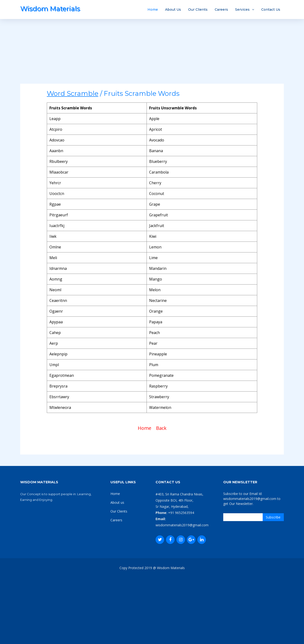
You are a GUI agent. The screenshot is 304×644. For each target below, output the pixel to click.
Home (153, 10)
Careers (221, 10)
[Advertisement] (152, 50)
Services (242, 10)
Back (161, 428)
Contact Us (271, 10)
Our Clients (198, 10)
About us (117, 502)
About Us (173, 10)
